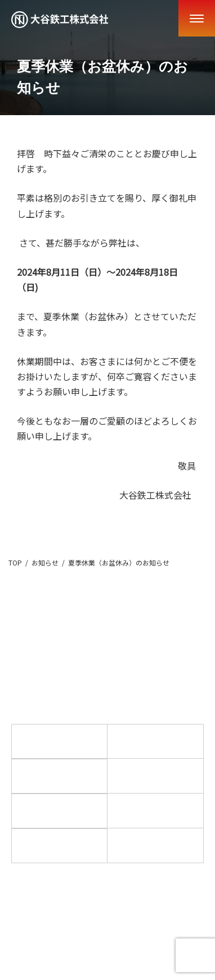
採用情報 (60, 845)
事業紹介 (155, 741)
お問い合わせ (155, 845)
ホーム (60, 741)
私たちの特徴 (60, 810)
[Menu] (197, 18)
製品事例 (60, 776)
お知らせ (155, 775)
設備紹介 (155, 810)
